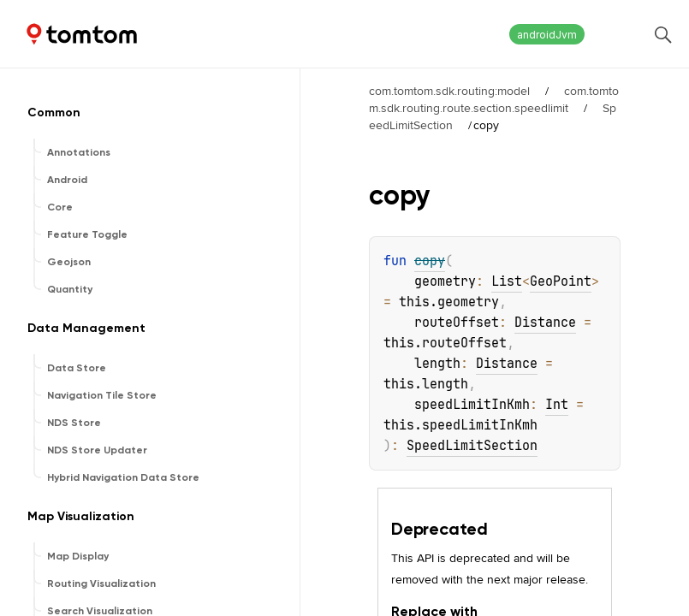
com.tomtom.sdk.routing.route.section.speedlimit (494, 99)
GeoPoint (561, 281)
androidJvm (547, 35)
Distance (545, 323)
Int (557, 405)
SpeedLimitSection (472, 446)
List (507, 281)
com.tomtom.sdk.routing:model (449, 91)
